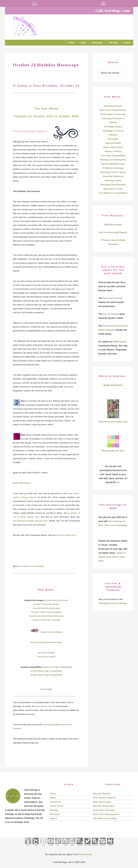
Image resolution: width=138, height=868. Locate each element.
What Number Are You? (113, 451)
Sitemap (54, 810)
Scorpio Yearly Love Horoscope (46, 612)
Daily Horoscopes (102, 802)
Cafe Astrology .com (33, 25)
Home (53, 794)
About (53, 798)
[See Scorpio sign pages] (79, 847)
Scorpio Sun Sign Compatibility (57, 667)
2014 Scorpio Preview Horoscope (46, 642)
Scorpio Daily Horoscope (56, 600)
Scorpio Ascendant (46, 657)
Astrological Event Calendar (113, 603)
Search (54, 818)
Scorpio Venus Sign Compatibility (46, 675)
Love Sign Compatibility (113, 156)
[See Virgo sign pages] (65, 847)
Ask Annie (113, 139)
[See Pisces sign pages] (110, 847)
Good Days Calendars (104, 810)
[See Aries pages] (28, 847)
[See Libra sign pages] (72, 847)
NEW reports (120, 342)
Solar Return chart (44, 706)
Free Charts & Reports (104, 798)
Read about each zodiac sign (113, 422)
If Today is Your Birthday (32, 566)
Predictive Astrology (113, 168)
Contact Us (56, 802)
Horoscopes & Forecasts (113, 114)
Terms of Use (57, 806)
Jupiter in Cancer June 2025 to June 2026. (112, 557)
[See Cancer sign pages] (50, 847)
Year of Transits (111, 314)
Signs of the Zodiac (113, 147)
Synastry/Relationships (113, 164)
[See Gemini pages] (43, 847)
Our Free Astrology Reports (113, 232)
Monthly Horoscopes (104, 806)
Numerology (46, 689)
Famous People (113, 143)
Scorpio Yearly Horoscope (46, 604)
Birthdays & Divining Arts (113, 160)
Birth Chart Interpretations (113, 110)
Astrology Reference (113, 176)
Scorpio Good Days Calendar (46, 620)
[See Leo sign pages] (58, 847)
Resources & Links (113, 189)
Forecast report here (66, 535)
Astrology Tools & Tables (113, 172)
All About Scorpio (46, 653)
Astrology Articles (113, 127)
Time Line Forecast (112, 298)
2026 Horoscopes (113, 225)
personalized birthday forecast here (30, 521)
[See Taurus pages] (35, 847)
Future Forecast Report (51, 632)
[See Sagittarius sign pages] (87, 847)
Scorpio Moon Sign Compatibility (46, 671)
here (118, 482)
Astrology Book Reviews (113, 185)
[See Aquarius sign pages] (103, 847)
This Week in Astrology (105, 818)
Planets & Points (113, 151)
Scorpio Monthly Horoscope (46, 608)
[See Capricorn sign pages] (95, 847)
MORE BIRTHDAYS (22, 483)
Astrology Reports (113, 106)
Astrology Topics (113, 181)
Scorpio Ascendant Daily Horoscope (46, 616)
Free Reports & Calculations (113, 193)
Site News (55, 814)
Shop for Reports (102, 794)
